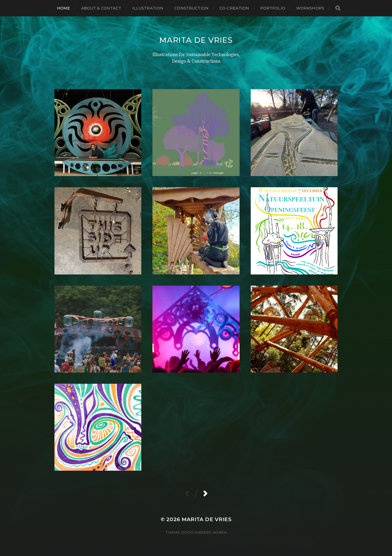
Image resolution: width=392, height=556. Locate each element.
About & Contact (101, 8)
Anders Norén (211, 532)
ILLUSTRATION (148, 8)
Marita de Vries (196, 40)
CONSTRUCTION (191, 8)
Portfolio (273, 8)
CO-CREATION (234, 8)
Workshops (310, 8)
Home (64, 8)
